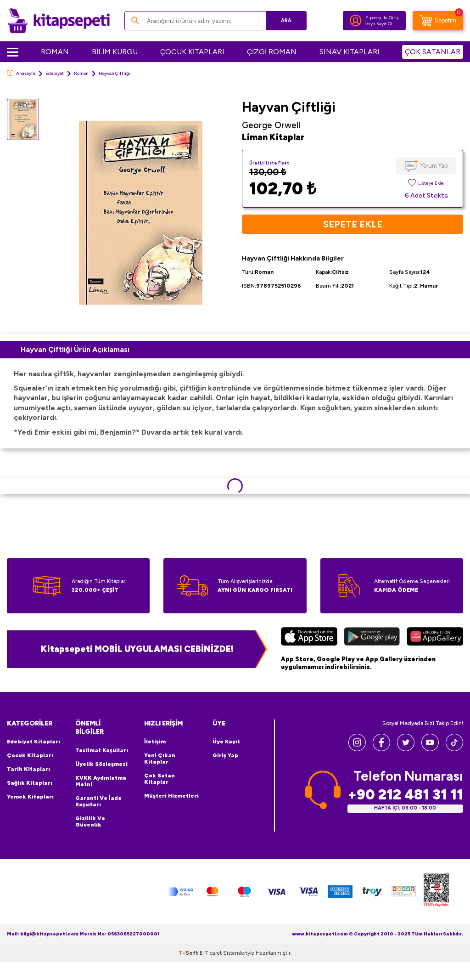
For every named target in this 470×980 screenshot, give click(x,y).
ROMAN (55, 52)
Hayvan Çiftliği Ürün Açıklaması (75, 349)
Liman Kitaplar (273, 137)
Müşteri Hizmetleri (171, 796)
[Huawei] (435, 638)
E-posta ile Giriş (382, 18)
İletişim (155, 742)
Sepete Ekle (353, 224)
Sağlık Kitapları (30, 783)
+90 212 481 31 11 (405, 795)
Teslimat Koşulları (102, 750)
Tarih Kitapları (28, 769)
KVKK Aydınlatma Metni (101, 781)
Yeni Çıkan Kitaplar (160, 759)
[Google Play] (372, 638)
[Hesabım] (356, 21)
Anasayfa (21, 73)
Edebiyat (55, 73)
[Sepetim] (438, 21)
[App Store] (309, 638)
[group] (140, 213)
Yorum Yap (434, 166)
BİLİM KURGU (115, 52)
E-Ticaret (211, 953)
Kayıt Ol (384, 24)
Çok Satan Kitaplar (159, 779)
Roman (81, 73)
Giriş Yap (225, 755)
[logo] (59, 21)
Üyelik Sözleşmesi (101, 764)
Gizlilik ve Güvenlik (90, 821)
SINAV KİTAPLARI (350, 52)
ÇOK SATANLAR (433, 52)
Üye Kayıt (226, 742)
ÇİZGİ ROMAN (272, 52)
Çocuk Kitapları (30, 755)
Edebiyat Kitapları (34, 742)
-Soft (189, 953)
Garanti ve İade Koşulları (98, 801)
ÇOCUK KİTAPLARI (192, 52)
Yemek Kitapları (30, 797)
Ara (286, 20)
